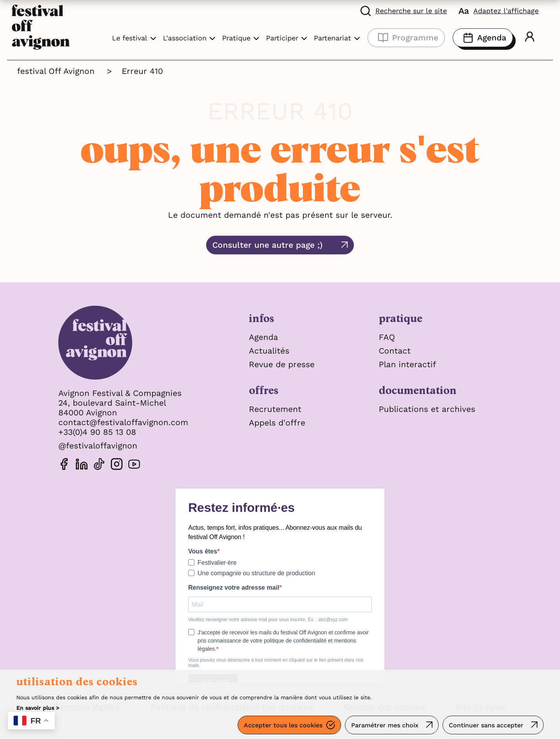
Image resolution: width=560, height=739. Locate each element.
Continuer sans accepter (486, 725)
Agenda (483, 38)
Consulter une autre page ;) (268, 245)
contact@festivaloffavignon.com (123, 422)
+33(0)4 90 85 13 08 (97, 432)
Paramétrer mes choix (385, 725)
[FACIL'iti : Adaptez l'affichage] (499, 11)
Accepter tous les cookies (283, 725)
